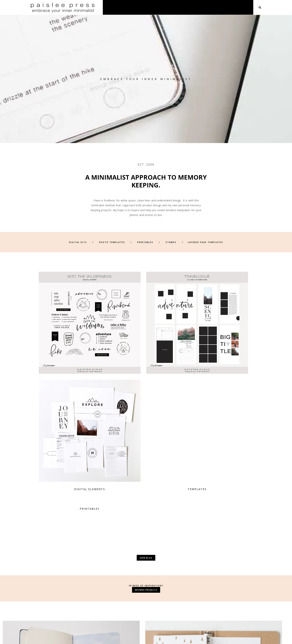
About (193, 7)
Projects (224, 7)
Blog (241, 7)
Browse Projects (146, 434)
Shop (208, 7)
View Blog (146, 402)
